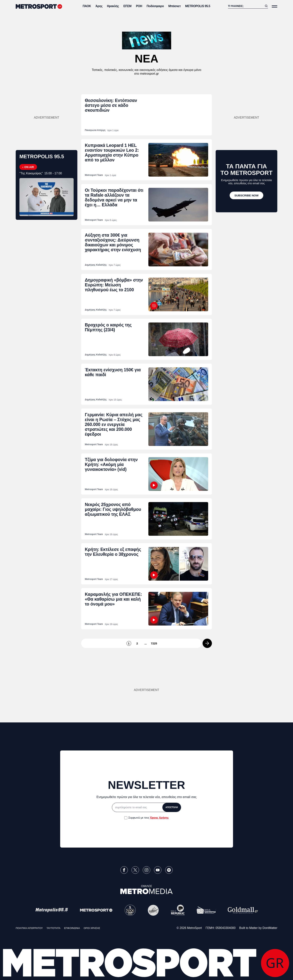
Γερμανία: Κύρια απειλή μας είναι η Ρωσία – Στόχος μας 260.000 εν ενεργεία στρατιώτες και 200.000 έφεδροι (114, 424)
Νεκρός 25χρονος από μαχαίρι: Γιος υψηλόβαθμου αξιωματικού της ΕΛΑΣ (113, 509)
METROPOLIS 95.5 (198, 6)
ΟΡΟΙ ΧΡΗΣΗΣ (92, 928)
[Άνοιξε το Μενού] (275, 6)
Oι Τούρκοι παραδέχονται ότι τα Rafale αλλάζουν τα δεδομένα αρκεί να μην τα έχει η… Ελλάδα (114, 198)
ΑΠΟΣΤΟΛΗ (172, 807)
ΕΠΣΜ (127, 6)
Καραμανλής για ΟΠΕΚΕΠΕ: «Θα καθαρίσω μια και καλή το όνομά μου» (113, 599)
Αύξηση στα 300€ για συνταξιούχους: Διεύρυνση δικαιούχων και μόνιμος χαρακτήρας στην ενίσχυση (113, 242)
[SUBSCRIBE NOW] (246, 195)
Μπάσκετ (175, 6)
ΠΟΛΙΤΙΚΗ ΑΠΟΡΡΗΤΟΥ (29, 928)
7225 (154, 643)
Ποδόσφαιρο (155, 6)
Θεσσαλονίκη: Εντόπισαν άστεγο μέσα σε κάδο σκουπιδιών (111, 105)
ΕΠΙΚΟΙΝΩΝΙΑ (72, 928)
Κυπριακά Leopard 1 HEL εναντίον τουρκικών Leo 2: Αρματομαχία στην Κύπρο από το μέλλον (112, 153)
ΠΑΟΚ (87, 6)
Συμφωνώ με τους (149, 818)
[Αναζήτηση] (246, 6)
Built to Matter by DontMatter (258, 928)
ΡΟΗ (139, 6)
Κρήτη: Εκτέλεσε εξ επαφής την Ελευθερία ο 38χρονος (113, 552)
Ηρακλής (113, 6)
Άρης (99, 6)
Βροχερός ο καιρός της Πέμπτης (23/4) (108, 327)
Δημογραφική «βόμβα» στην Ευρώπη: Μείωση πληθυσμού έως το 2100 (114, 285)
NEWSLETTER (146, 785)
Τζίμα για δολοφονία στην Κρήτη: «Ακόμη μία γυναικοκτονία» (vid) (111, 464)
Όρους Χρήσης (159, 818)
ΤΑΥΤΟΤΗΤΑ (53, 928)
